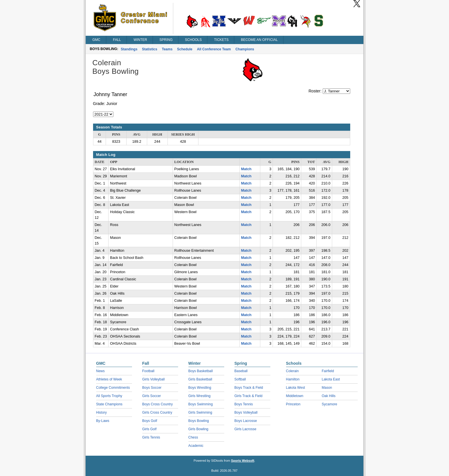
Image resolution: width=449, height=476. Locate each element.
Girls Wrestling (200, 396)
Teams (167, 49)
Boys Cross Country (158, 404)
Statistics (150, 49)
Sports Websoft (243, 461)
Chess (193, 437)
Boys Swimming (201, 404)
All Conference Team (214, 49)
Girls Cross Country (157, 412)
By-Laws (103, 421)
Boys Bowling (199, 421)
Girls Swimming (200, 412)
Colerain (293, 371)
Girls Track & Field (249, 396)
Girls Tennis (151, 437)
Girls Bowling (198, 429)
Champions (245, 49)
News (101, 371)
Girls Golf (149, 429)
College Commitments (113, 388)
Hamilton (293, 379)
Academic (196, 446)
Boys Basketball (201, 371)
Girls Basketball (200, 379)
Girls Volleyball (154, 379)
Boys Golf (150, 421)
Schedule (185, 49)
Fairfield (328, 371)
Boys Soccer (152, 388)
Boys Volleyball (246, 412)
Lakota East (331, 379)
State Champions (109, 404)
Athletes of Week (109, 379)
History (102, 412)
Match (246, 169)
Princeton (293, 404)
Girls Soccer (152, 396)
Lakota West (296, 388)
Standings (129, 49)
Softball (240, 379)
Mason (327, 388)
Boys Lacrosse (246, 421)
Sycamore (330, 404)
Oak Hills (329, 396)
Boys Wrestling (200, 388)
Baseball (241, 371)
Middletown (295, 396)
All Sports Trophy (109, 396)
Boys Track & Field (249, 388)
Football (148, 371)
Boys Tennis (244, 404)
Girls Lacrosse (246, 429)
